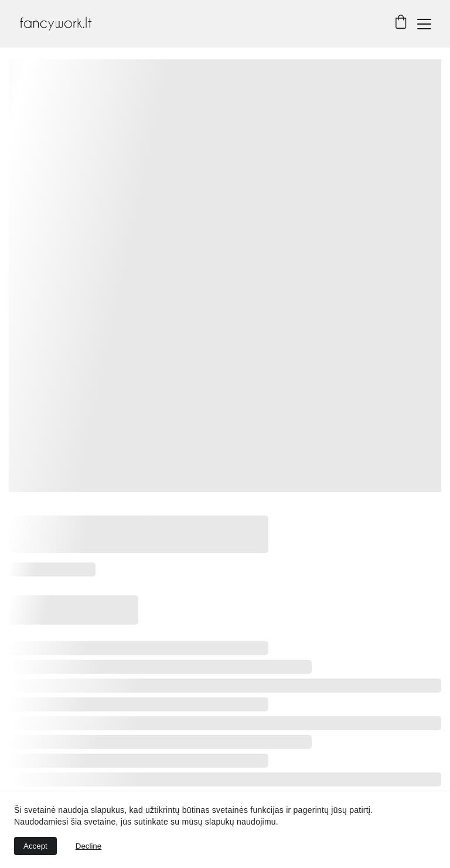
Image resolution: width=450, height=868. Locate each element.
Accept (35, 846)
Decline (88, 846)
